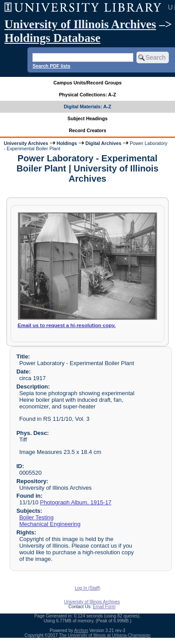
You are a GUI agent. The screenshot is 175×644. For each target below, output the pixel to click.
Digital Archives (103, 143)
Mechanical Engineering (50, 524)
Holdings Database (52, 38)
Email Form (104, 607)
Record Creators (87, 130)
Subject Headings (87, 118)
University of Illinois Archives (80, 24)
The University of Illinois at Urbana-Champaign (105, 635)
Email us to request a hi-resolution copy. (67, 325)
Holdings (67, 143)
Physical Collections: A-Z (87, 95)
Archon (81, 631)
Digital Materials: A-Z (87, 107)
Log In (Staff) (88, 588)
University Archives (26, 143)
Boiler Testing (36, 517)
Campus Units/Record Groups (87, 83)
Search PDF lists (51, 66)
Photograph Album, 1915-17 (76, 502)
